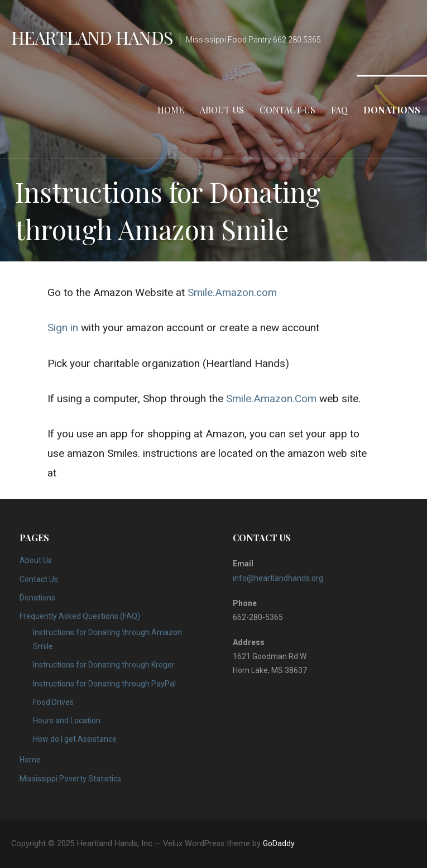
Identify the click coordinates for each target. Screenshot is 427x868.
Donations (392, 110)
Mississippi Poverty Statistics (70, 779)
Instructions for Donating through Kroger (104, 665)
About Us (222, 110)
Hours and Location (67, 721)
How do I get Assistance (75, 739)
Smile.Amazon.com (232, 292)
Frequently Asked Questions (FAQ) (80, 616)
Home (171, 110)
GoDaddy (279, 843)
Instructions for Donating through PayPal (104, 684)
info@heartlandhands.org (278, 578)
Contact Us (287, 110)
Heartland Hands (92, 37)
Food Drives (53, 702)
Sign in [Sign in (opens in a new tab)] (63, 328)
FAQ (339, 110)
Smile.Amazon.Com (271, 399)
